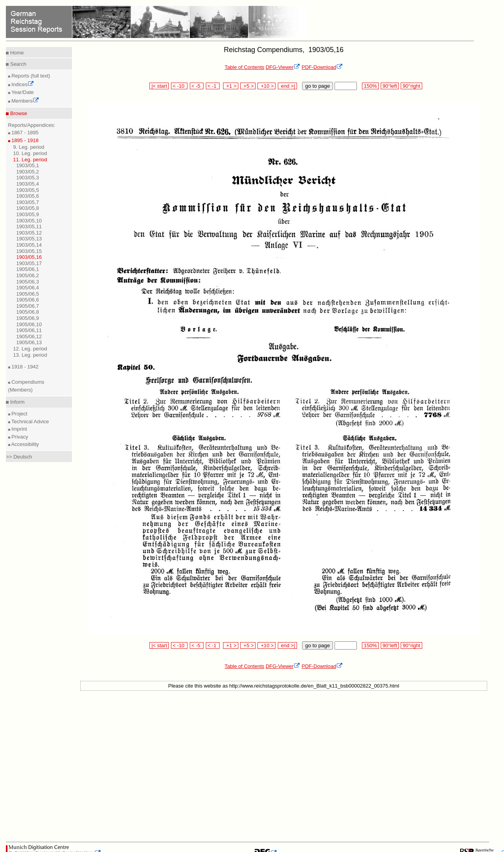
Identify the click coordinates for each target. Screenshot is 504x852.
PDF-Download (322, 67)
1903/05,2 (28, 172)
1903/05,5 (28, 190)
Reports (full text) (30, 76)
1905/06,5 (28, 294)
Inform (16, 402)
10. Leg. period (30, 153)
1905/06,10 (29, 324)
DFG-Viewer (283, 67)
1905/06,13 (29, 342)
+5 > (248, 86)
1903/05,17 (29, 263)
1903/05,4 (28, 184)
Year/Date (22, 92)
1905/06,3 (28, 282)
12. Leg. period (30, 349)
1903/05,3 (28, 178)
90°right (411, 86)
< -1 (213, 86)
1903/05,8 (28, 208)
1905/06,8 (28, 312)
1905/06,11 (29, 330)
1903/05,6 (28, 196)
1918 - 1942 (24, 367)
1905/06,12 (29, 337)
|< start (159, 86)
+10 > (266, 86)
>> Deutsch (19, 457)
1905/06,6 (28, 300)
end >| (287, 86)
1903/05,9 (28, 214)
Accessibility (25, 444)
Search (17, 64)
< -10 (179, 86)
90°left (390, 86)
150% (370, 86)
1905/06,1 (28, 269)
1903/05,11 (29, 227)
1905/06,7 (28, 306)
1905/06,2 (28, 275)
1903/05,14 (29, 245)
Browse (18, 113)
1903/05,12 (29, 233)
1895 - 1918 (24, 140)
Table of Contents (244, 67)
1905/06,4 (28, 288)
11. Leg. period (30, 160)
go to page (318, 86)
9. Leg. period (29, 147)
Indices (22, 84)
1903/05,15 (29, 251)
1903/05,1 (28, 165)
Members (25, 101)
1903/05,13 (29, 239)
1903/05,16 (29, 257)
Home (16, 53)
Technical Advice (30, 421)
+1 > (231, 86)
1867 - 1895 (24, 133)
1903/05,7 (28, 202)
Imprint (19, 429)
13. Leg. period (30, 355)
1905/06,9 (28, 318)
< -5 (197, 86)
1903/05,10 (29, 221)
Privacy (19, 437)
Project (19, 414)
